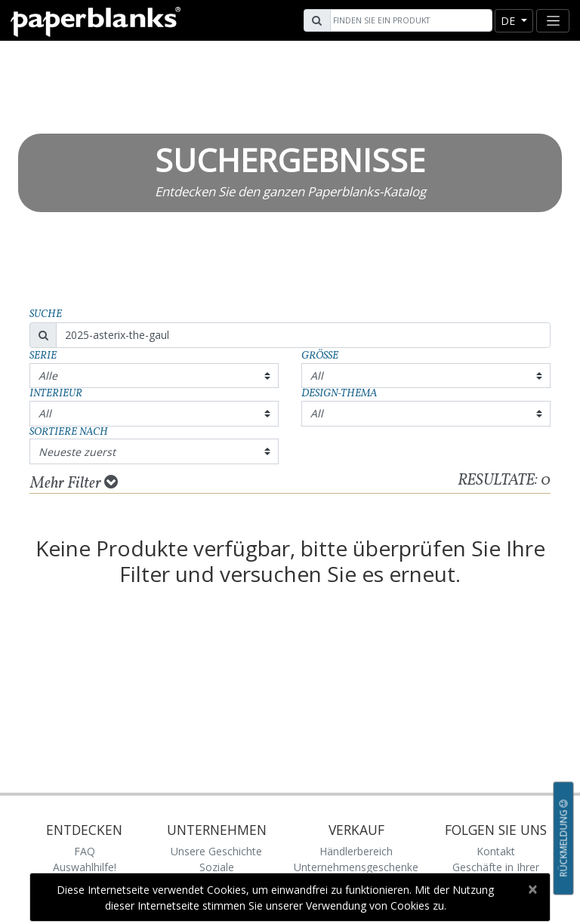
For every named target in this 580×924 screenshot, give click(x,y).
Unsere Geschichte (216, 851)
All (317, 376)
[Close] (532, 889)
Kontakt (496, 851)
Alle (48, 376)
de (509, 21)
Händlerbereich (356, 851)
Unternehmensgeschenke (356, 867)
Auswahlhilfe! (85, 867)
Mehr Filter (74, 483)
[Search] (409, 20)
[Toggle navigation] (553, 21)
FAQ (85, 851)
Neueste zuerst (77, 452)
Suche (46, 314)
